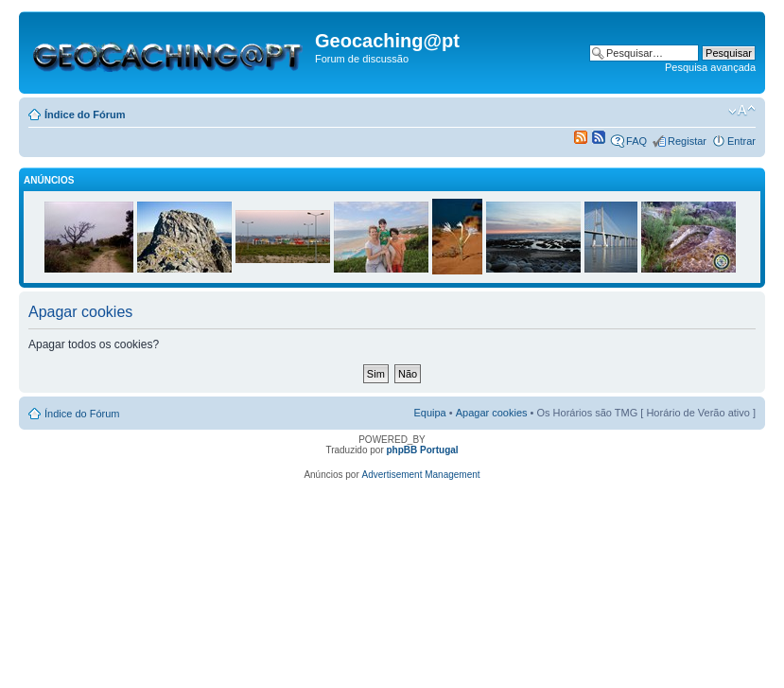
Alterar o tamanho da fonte (742, 111)
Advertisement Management (421, 475)
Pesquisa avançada (710, 67)
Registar (687, 141)
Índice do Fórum (85, 115)
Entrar (741, 141)
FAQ (636, 141)
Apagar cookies (492, 413)
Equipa (429, 413)
